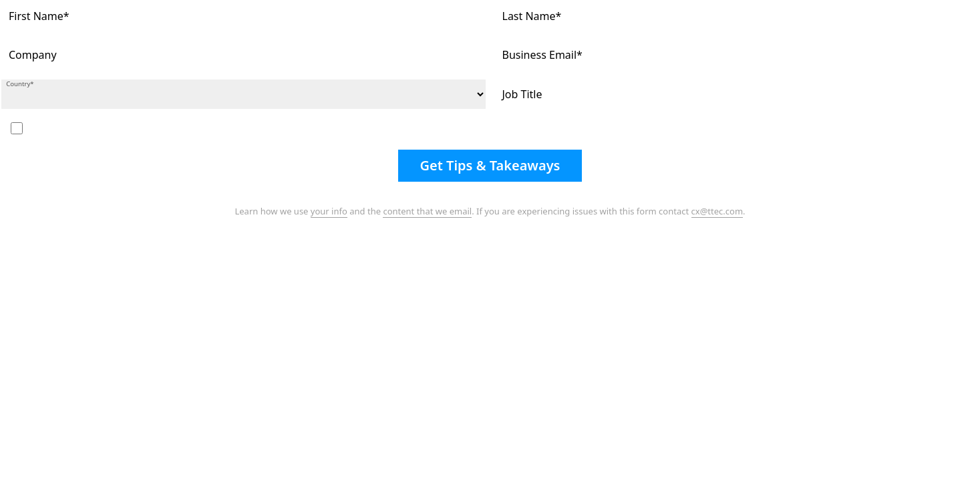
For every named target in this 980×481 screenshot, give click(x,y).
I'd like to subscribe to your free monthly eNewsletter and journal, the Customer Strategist (205, 128)
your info (329, 211)
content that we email (427, 211)
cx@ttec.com (717, 211)
